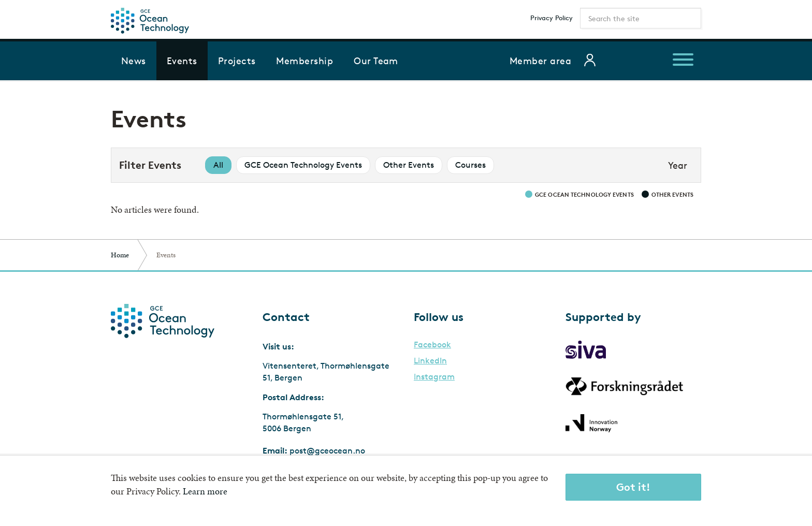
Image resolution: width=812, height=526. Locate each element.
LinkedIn (430, 361)
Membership (304, 61)
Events (182, 61)
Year (678, 165)
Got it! (633, 487)
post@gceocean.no (327, 451)
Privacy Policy (552, 18)
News (134, 61)
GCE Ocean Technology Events (303, 165)
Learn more (205, 491)
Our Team (376, 61)
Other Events (409, 165)
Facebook (432, 345)
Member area (540, 61)
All (218, 165)
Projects (237, 61)
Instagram (434, 377)
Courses (470, 165)
